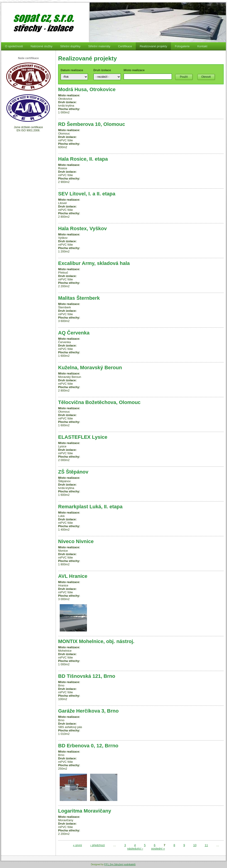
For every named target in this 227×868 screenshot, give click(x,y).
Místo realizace (134, 70)
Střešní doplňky (70, 46)
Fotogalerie (182, 46)
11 (206, 845)
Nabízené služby (42, 46)
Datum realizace (72, 70)
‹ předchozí (97, 845)
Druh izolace (102, 70)
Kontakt (202, 46)
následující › (135, 849)
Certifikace (125, 46)
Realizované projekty (153, 46)
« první (77, 845)
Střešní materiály (99, 46)
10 (195, 845)
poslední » (158, 849)
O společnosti (14, 46)
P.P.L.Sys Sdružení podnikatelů (120, 864)
